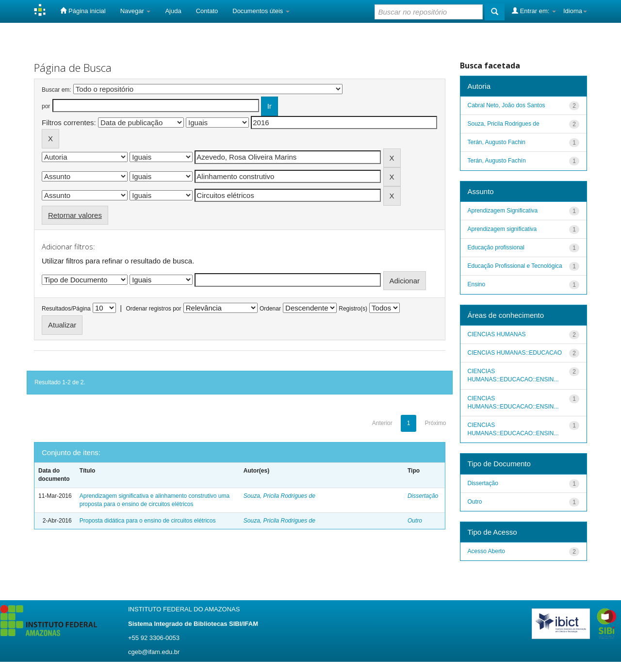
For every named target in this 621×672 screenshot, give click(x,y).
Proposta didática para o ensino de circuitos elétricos (148, 521)
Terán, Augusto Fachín (497, 161)
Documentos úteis (261, 11)
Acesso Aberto (486, 551)
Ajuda (173, 11)
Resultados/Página (66, 309)
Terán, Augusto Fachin (497, 142)
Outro (415, 521)
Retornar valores (75, 215)
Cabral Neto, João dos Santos (507, 105)
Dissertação (423, 496)
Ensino (477, 284)
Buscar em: (57, 90)
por (46, 106)
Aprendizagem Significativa (503, 211)
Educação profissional (496, 247)
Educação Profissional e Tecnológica (515, 266)
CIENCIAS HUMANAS (497, 334)
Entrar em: (534, 11)
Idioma (575, 11)
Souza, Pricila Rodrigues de (279, 496)
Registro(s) (353, 309)
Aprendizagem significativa (502, 229)
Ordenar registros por (153, 309)
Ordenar (270, 309)
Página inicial (83, 11)
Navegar (136, 11)
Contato (207, 11)
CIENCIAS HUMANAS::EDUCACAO (515, 353)
